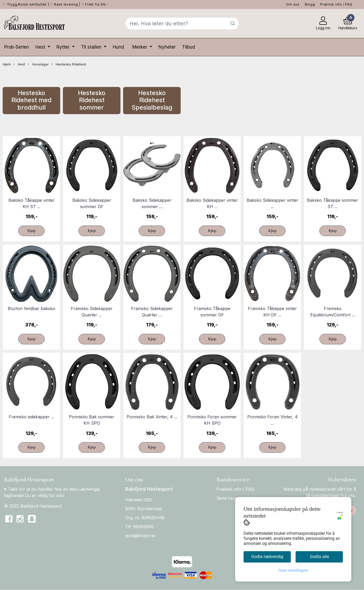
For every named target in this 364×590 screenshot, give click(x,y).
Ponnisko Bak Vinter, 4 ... (152, 417)
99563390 (143, 527)
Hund (118, 47)
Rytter (64, 47)
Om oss (293, 4)
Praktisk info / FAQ (336, 4)
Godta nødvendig (267, 557)
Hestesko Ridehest (69, 64)
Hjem (7, 64)
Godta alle (319, 557)
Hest (41, 47)
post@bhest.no (140, 536)
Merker (140, 47)
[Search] (182, 24)
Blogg (310, 4)
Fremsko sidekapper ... (31, 417)
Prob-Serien (17, 47)
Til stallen (92, 47)
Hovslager (38, 64)
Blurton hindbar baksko (31, 308)
